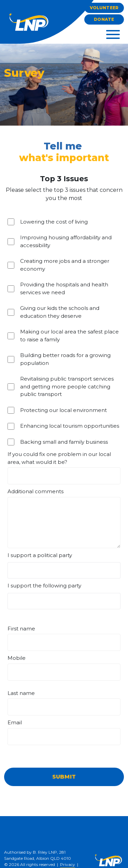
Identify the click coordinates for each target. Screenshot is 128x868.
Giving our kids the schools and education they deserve (60, 312)
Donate (104, 19)
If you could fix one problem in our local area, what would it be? (59, 458)
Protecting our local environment (63, 410)
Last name (21, 693)
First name (21, 629)
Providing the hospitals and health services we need (64, 288)
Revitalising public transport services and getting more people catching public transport (67, 386)
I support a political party (40, 555)
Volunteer (104, 8)
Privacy (68, 864)
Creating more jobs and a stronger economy (65, 265)
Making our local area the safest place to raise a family (69, 336)
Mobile (17, 658)
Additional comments (35, 491)
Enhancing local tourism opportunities (70, 426)
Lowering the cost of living (54, 222)
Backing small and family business (64, 442)
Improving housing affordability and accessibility (66, 241)
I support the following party (44, 586)
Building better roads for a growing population (65, 359)
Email (15, 722)
